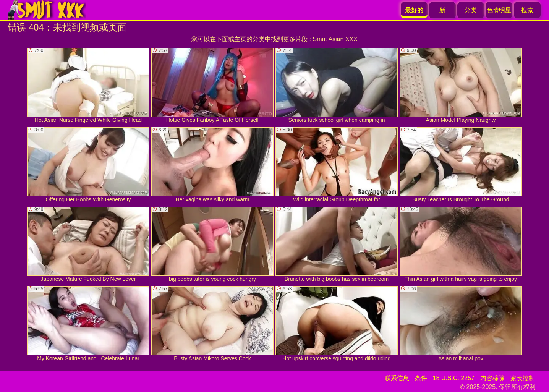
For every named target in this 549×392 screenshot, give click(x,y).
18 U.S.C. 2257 (454, 378)
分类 (471, 10)
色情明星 (499, 10)
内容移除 (492, 378)
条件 (421, 378)
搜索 (527, 10)
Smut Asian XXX (335, 39)
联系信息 (397, 378)
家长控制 (523, 378)
